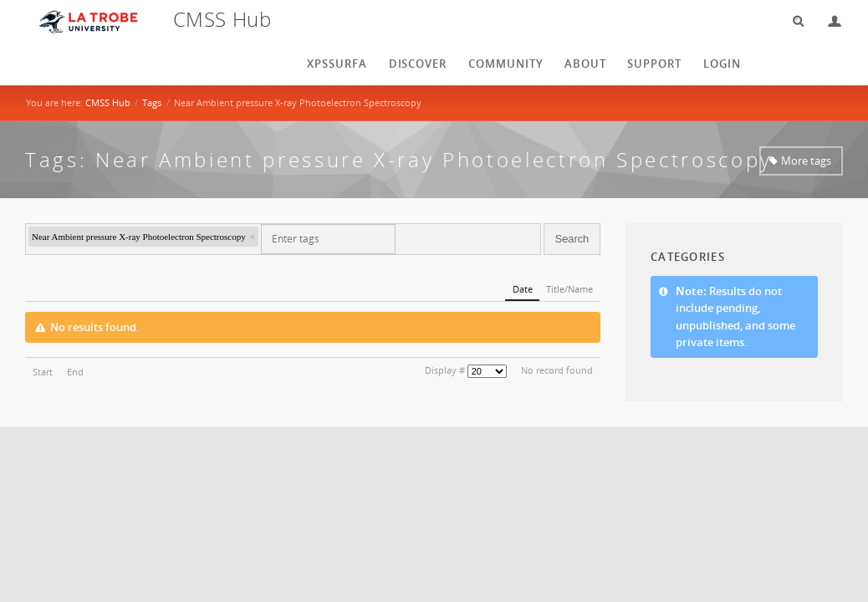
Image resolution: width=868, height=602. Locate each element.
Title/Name (569, 289)
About (585, 64)
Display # (445, 370)
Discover (418, 64)
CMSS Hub (108, 102)
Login (828, 21)
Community (506, 64)
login (722, 64)
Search (793, 21)
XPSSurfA (337, 64)
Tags (152, 102)
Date (523, 289)
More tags (806, 161)
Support (654, 64)
